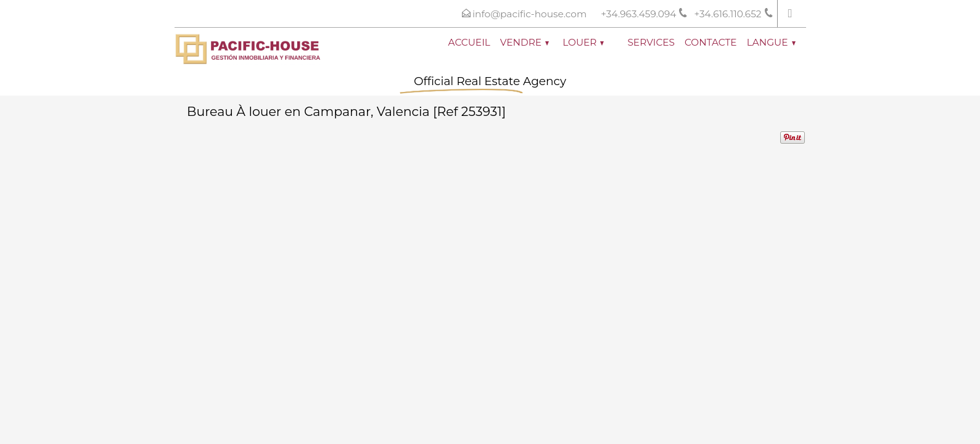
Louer (583, 42)
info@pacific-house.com (529, 14)
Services (651, 42)
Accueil (469, 42)
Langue (771, 42)
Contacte (711, 42)
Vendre (525, 42)
